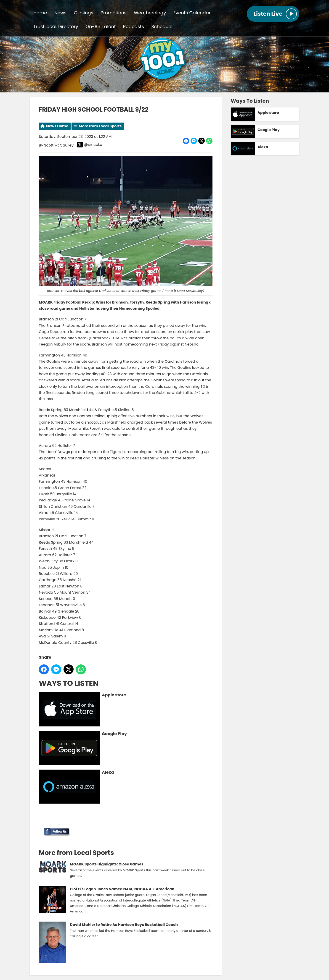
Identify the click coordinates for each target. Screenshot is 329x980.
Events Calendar (192, 13)
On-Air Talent (101, 26)
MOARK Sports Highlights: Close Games (107, 864)
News (60, 13)
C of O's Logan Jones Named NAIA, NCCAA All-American (122, 889)
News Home (57, 126)
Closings (84, 13)
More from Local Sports (100, 126)
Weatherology (150, 13)
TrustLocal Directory (56, 26)
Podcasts (134, 26)
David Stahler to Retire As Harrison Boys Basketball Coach (124, 925)
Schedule (162, 26)
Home (40, 13)
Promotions (113, 13)
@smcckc (90, 145)
